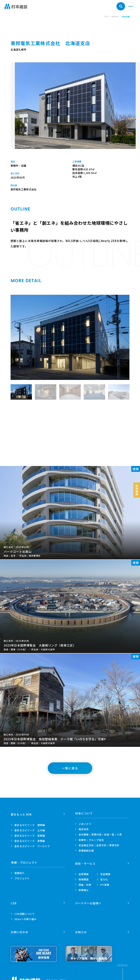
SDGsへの (25, 917)
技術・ (85, 862)
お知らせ (81, 929)
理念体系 (84, 829)
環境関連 (84, 878)
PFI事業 (105, 884)
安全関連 (105, 873)
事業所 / (91, 840)
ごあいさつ (85, 824)
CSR (14, 901)
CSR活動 (25, 912)
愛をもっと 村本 (22, 813)
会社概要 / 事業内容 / (100, 835)
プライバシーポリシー (58, 977)
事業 (86, 851)
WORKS (115, 17)
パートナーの (88, 901)
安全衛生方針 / (99, 845)
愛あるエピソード (30, 824)
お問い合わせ (20, 929)
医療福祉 (84, 889)
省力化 (104, 878)
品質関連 (84, 873)
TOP (106, 17)
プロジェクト (22, 878)
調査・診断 (85, 884)
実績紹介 (20, 873)
